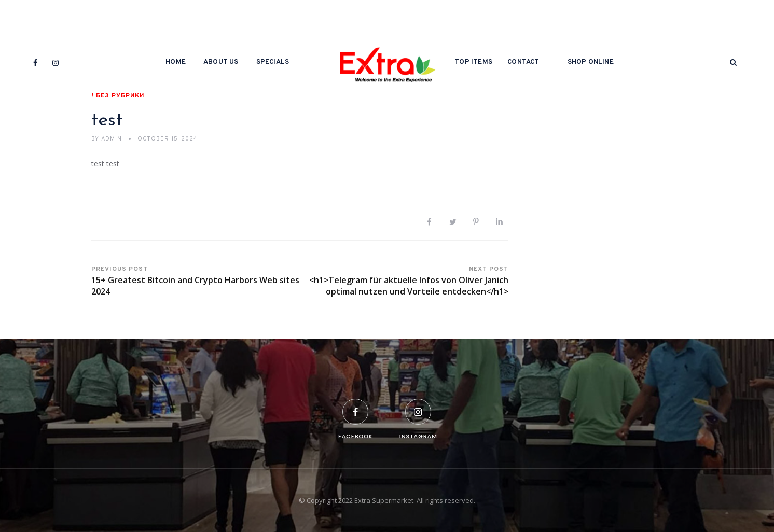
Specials (273, 62)
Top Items (473, 62)
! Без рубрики (118, 96)
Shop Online (591, 62)
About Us (221, 62)
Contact (523, 62)
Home (176, 62)
